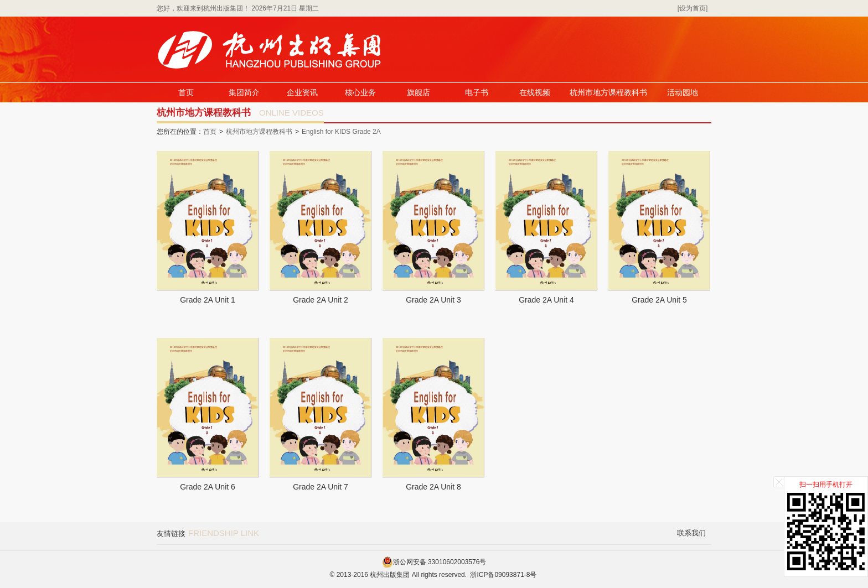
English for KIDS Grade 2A (341, 132)
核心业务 (360, 93)
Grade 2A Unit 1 (208, 300)
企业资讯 (302, 93)
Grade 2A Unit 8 (433, 487)
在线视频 (535, 93)
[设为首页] (693, 8)
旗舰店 (418, 93)
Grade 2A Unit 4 (546, 300)
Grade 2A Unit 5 (659, 300)
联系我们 (691, 533)
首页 (186, 93)
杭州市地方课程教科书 (608, 93)
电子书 (477, 93)
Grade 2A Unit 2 (321, 300)
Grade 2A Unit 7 (321, 487)
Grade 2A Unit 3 (433, 300)
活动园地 (683, 93)
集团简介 (244, 93)
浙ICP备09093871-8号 (503, 575)
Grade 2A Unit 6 (208, 487)
